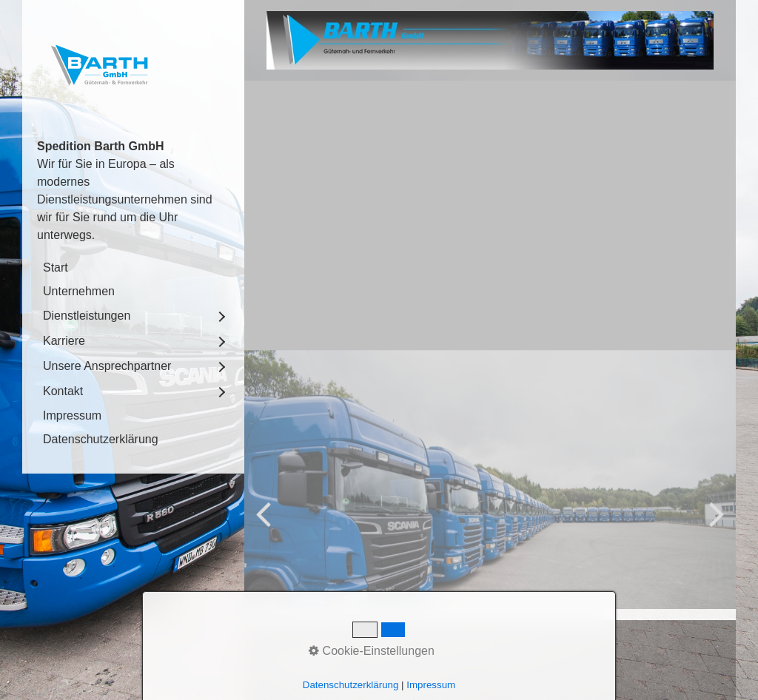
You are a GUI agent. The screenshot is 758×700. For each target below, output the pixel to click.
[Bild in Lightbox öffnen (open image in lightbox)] (490, 40)
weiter (714, 580)
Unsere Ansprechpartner (107, 366)
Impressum (72, 415)
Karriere (64, 341)
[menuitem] (133, 268)
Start (56, 267)
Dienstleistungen (87, 316)
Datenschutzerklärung (101, 439)
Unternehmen (79, 291)
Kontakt (63, 391)
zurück (266, 580)
